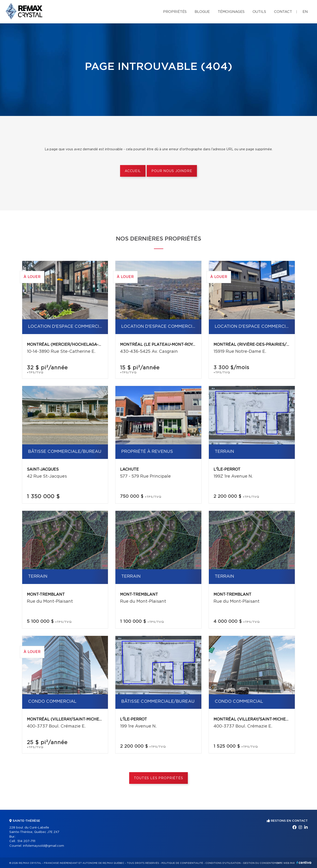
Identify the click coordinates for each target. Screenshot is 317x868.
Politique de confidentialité (182, 863)
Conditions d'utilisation (223, 863)
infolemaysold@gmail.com (43, 846)
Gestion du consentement (262, 863)
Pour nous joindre (172, 171)
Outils (259, 12)
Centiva (304, 863)
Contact (283, 12)
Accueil (133, 171)
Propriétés (175, 12)
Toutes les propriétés (158, 778)
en (305, 12)
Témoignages (231, 12)
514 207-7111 (26, 841)
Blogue (202, 12)
